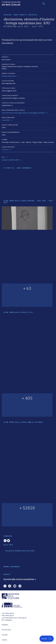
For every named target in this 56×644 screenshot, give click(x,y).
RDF (3, 157)
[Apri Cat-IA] (47, 639)
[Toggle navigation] (44, 4)
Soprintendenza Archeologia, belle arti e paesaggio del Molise (23, 113)
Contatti (5, 635)
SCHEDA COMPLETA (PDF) (10, 160)
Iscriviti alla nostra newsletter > (20, 579)
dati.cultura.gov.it (8, 615)
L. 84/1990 (6, 120)
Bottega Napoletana (9, 76)
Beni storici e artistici (26, 15)
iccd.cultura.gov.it (8, 613)
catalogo (7, 15)
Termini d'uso (6, 630)
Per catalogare (7, 620)
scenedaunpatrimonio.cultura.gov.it (14, 618)
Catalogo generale (11, 3)
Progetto (5, 625)
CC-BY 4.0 (5, 150)
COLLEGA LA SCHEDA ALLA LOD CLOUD (20, 551)
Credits (4, 640)
